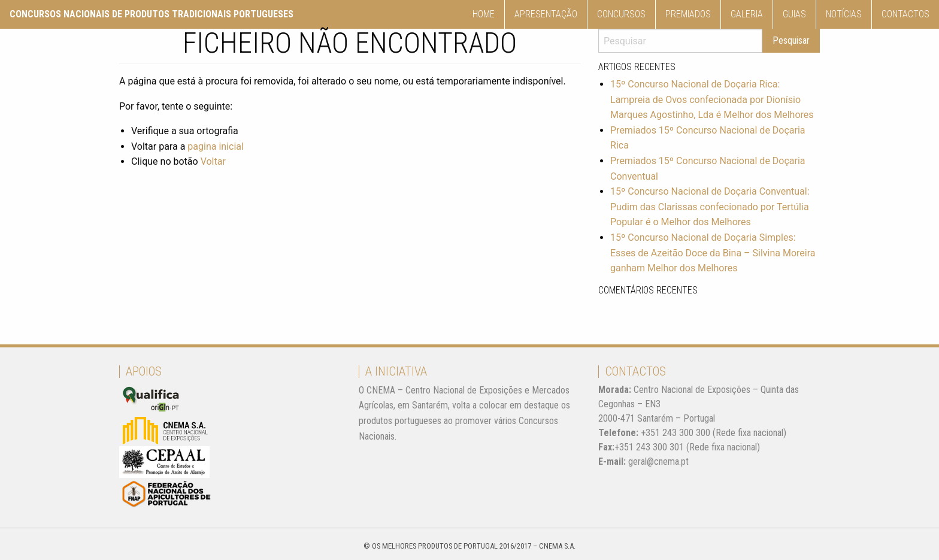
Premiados (688, 14)
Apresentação (546, 14)
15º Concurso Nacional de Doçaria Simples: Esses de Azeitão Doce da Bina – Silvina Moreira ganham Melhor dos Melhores (713, 253)
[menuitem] (484, 14)
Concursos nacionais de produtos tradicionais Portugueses (152, 14)
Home (484, 14)
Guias (794, 14)
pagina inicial (216, 146)
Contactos (905, 14)
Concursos (621, 14)
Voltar (213, 161)
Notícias (844, 14)
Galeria (747, 14)
